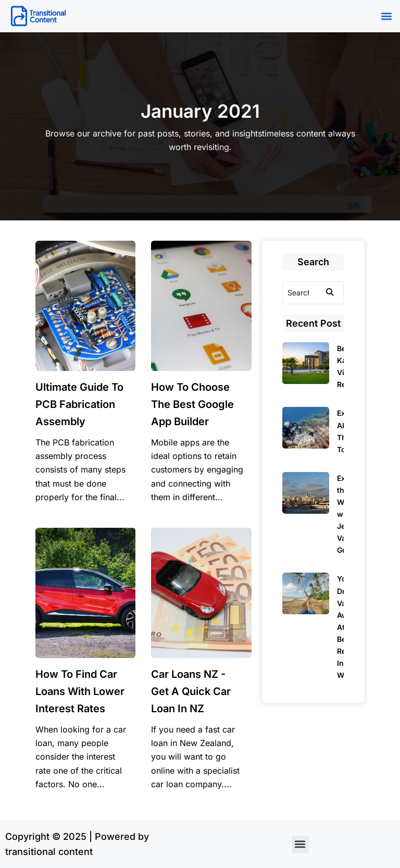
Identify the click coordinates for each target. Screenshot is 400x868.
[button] (386, 16)
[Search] (299, 293)
